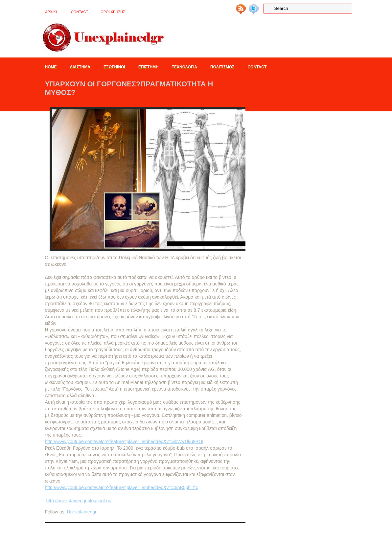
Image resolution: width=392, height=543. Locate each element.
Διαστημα (80, 67)
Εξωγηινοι (114, 67)
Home (51, 67)
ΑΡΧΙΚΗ (52, 12)
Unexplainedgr (81, 512)
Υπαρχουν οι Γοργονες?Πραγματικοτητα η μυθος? (129, 88)
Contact (80, 12)
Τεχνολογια (184, 67)
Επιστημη (149, 67)
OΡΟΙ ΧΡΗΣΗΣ (113, 12)
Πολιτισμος (222, 67)
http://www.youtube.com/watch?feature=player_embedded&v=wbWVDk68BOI (124, 441)
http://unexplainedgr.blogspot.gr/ (79, 501)
